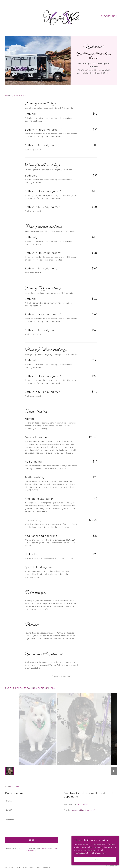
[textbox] (32, 801)
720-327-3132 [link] (109, 16)
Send (32, 840)
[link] (61, 16)
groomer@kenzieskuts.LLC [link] (83, 810)
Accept (95, 859)
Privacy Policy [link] (45, 848)
